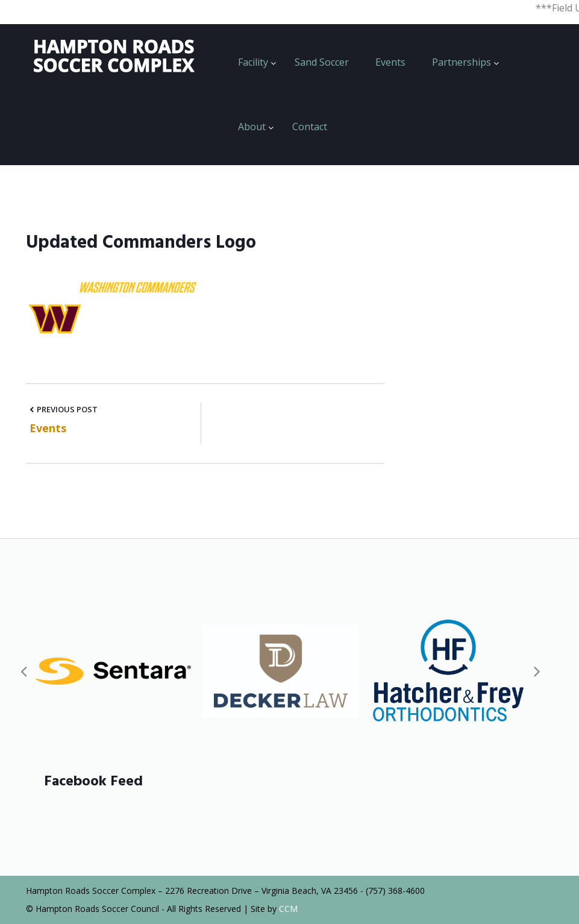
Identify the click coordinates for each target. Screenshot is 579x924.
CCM (288, 909)
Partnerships (462, 62)
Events (390, 62)
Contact (310, 127)
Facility (253, 62)
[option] (113, 671)
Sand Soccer (322, 62)
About (252, 127)
